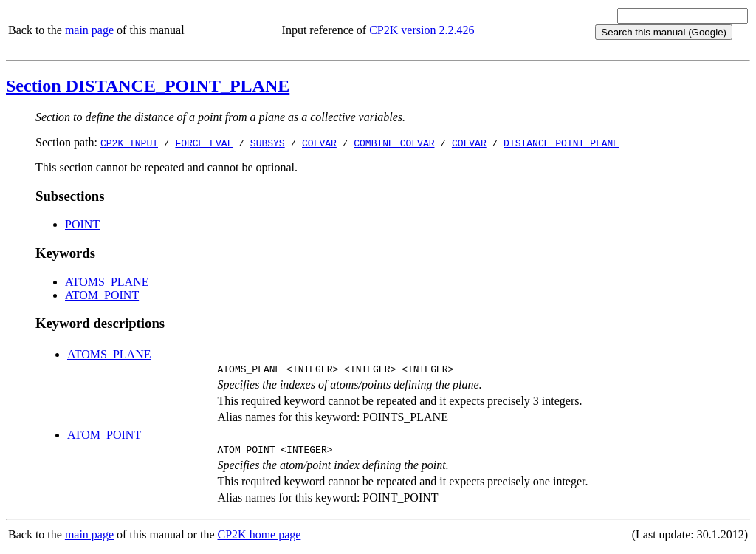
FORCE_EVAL (204, 143)
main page (89, 30)
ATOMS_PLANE (107, 282)
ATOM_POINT (102, 295)
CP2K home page (260, 539)
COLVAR (319, 143)
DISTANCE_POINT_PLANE (561, 143)
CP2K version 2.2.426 (422, 30)
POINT (82, 224)
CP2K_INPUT (129, 143)
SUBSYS (268, 143)
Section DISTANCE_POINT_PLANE (148, 86)
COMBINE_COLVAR (394, 143)
